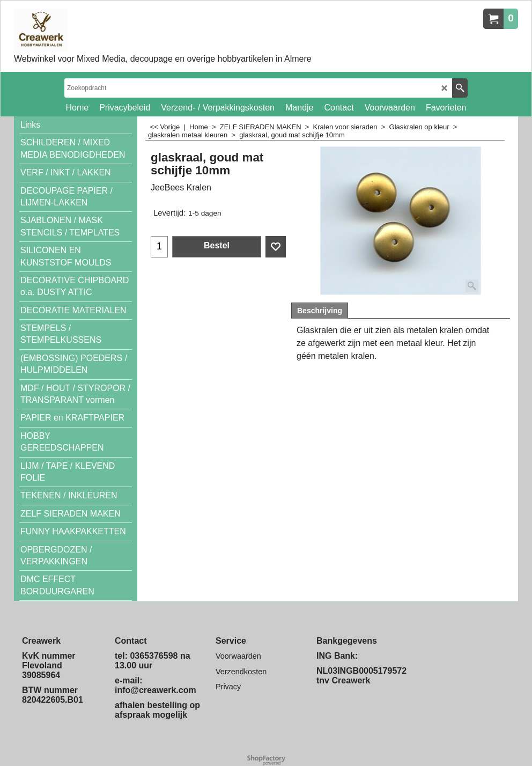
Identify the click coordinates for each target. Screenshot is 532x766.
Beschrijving (320, 311)
